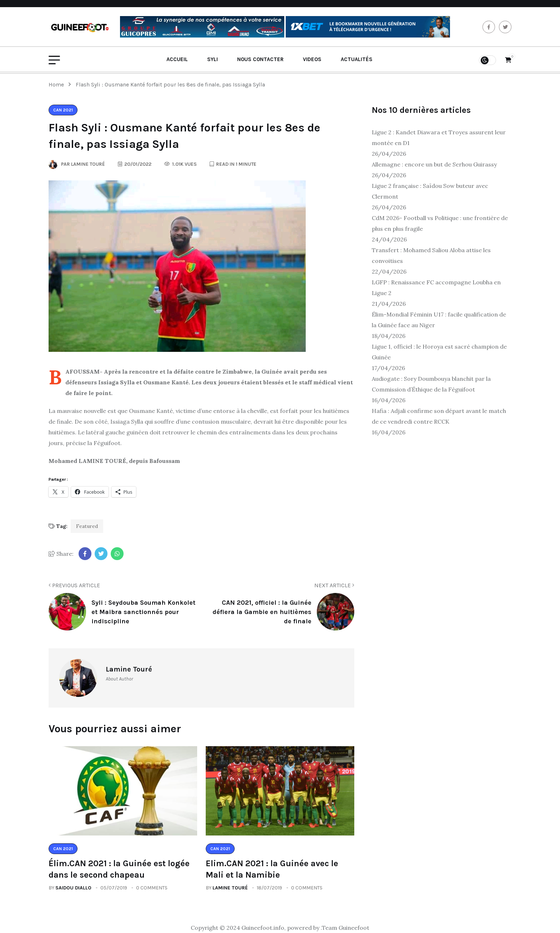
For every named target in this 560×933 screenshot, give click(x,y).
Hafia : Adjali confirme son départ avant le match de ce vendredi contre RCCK (439, 416)
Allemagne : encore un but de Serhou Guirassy (434, 164)
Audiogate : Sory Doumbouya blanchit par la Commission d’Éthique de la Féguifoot (431, 384)
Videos (312, 59)
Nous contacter (260, 59)
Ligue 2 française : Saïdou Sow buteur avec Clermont (430, 191)
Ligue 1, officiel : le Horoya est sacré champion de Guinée (439, 352)
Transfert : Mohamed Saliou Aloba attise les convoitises (431, 255)
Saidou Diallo (73, 888)
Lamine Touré (230, 888)
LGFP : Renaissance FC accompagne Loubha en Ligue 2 (436, 288)
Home (58, 84)
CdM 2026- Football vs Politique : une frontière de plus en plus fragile (440, 223)
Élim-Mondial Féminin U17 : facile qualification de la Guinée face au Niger (439, 320)
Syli (212, 59)
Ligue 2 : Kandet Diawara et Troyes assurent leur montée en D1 (439, 138)
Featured (87, 526)
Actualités (357, 59)
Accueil (177, 59)
